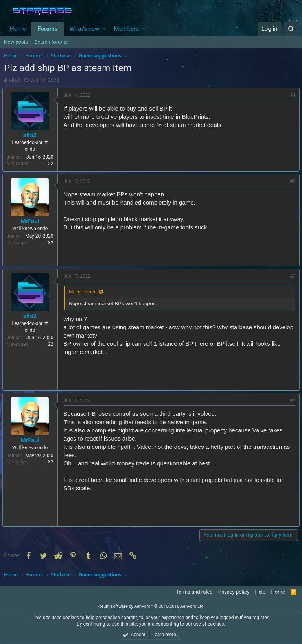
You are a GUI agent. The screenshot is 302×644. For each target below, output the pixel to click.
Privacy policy (234, 592)
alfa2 (15, 80)
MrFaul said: (85, 292)
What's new (85, 29)
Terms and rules (194, 592)
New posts (16, 42)
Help (260, 592)
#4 (291, 400)
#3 (291, 276)
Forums (47, 29)
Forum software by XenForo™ (151, 606)
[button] (104, 29)
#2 (291, 181)
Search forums (51, 42)
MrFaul (32, 221)
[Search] (291, 29)
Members (126, 29)
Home (18, 29)
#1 (291, 95)
